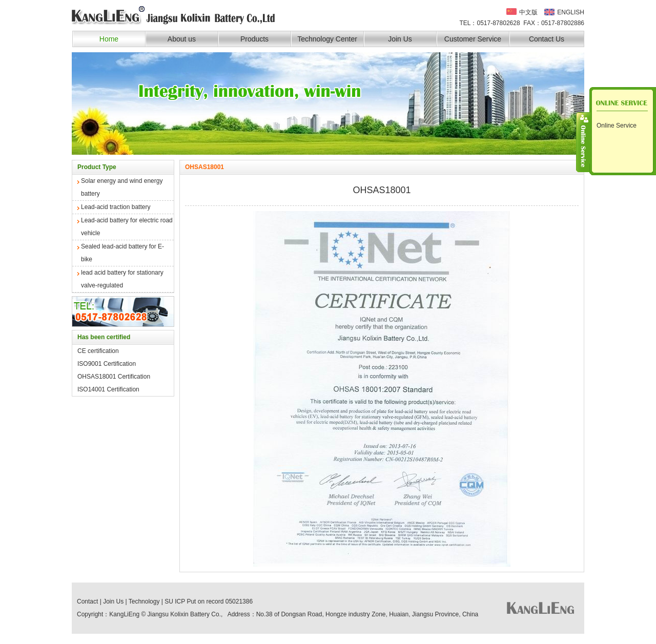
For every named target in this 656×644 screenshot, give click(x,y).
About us (182, 39)
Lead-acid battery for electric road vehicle (127, 227)
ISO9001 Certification (107, 364)
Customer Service (473, 39)
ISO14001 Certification (108, 389)
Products (254, 39)
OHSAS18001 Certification (114, 377)
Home (109, 39)
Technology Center (327, 39)
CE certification (98, 351)
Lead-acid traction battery (116, 207)
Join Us (400, 39)
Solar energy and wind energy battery (122, 187)
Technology (144, 601)
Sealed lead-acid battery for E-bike (122, 253)
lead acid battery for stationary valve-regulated (122, 279)
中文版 (528, 12)
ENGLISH (571, 12)
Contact (87, 601)
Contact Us (547, 39)
